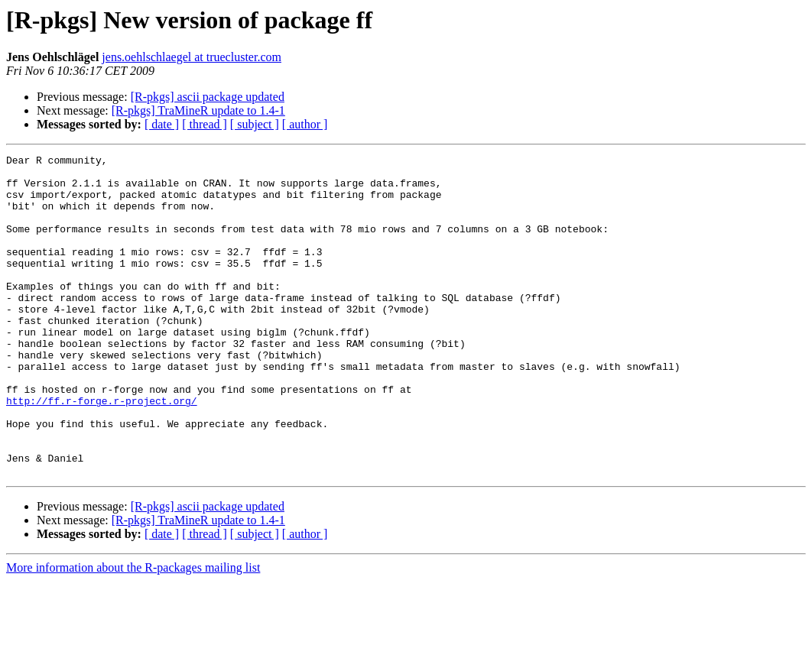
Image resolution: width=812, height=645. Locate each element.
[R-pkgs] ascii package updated (208, 97)
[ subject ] (255, 124)
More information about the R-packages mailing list (133, 632)
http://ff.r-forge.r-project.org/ (102, 451)
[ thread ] (205, 124)
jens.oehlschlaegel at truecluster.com (192, 57)
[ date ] (162, 124)
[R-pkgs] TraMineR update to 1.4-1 (198, 110)
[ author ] (305, 124)
